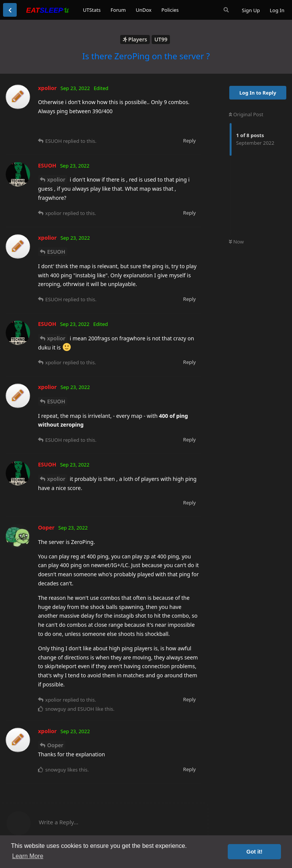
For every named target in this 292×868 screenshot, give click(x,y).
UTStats (92, 10)
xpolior (56, 179)
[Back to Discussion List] (10, 10)
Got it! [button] (254, 852)
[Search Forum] (226, 10)
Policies (170, 10)
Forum (118, 10)
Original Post (246, 114)
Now (236, 242)
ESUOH (56, 252)
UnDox (144, 10)
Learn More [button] (28, 856)
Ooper (55, 745)
